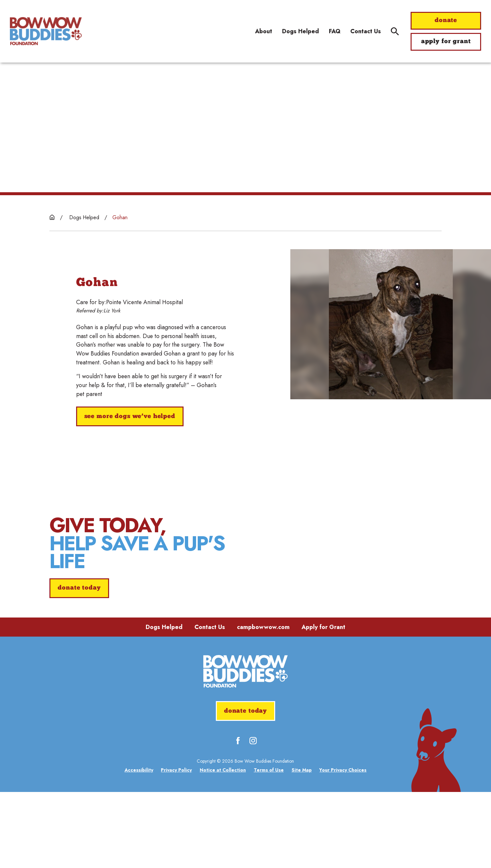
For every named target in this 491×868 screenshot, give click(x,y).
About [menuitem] (264, 31)
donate (446, 21)
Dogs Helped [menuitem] (301, 31)
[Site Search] (395, 31)
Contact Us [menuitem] (366, 31)
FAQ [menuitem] (335, 31)
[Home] (46, 31)
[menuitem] (139, 846)
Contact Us (210, 703)
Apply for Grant (323, 703)
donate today (79, 626)
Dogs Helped (164, 703)
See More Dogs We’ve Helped (130, 417)
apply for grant (446, 42)
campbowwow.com (263, 703)
